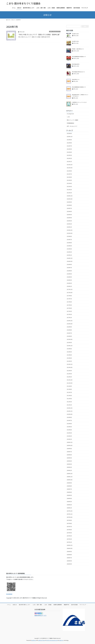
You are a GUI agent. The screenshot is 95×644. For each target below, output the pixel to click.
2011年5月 (69, 395)
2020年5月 (69, 215)
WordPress (34, 640)
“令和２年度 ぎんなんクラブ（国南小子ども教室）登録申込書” (39, 35)
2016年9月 (69, 327)
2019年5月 (69, 246)
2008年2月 (69, 505)
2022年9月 (69, 143)
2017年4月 (69, 308)
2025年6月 (69, 133)
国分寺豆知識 (74, 605)
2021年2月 (69, 190)
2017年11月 (70, 289)
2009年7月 (69, 452)
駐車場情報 (9, 594)
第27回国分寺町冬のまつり (79, 72)
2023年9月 (69, 140)
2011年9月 (69, 386)
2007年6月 (69, 530)
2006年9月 (69, 552)
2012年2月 (69, 377)
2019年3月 (69, 252)
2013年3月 (69, 361)
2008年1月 (69, 508)
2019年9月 (69, 236)
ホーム (9, 605)
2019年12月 (70, 230)
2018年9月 (69, 264)
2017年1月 (69, 318)
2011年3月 (69, 402)
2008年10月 (70, 480)
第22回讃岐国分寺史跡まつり (79, 57)
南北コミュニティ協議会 (72, 120)
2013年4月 (69, 358)
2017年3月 (69, 311)
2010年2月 (69, 436)
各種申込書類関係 (58, 605)
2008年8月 (69, 486)
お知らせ (15, 605)
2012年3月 (69, 374)
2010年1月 (69, 439)
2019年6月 (69, 243)
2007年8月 (69, 523)
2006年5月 (69, 561)
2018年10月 (70, 261)
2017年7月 (69, 299)
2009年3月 (69, 464)
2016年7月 (69, 333)
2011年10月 (70, 383)
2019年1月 (69, 255)
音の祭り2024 (75, 41)
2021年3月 (69, 186)
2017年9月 (69, 296)
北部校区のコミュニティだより (79, 102)
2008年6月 (69, 492)
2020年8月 (69, 205)
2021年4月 (69, 183)
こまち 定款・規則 (37, 605)
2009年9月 (69, 449)
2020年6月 (69, 211)
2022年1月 (69, 162)
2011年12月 (70, 380)
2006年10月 (70, 548)
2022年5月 (69, 149)
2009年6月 (69, 455)
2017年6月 (69, 302)
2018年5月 (69, 274)
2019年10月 (70, 233)
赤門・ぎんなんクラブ (55, 32)
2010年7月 (69, 420)
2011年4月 (69, 399)
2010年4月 (69, 430)
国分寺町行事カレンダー (25, 605)
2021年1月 (69, 193)
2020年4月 (69, 218)
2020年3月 (69, 221)
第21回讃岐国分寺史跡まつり (79, 87)
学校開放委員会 (70, 123)
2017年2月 (69, 314)
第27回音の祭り (76, 64)
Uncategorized (70, 114)
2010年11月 (70, 411)
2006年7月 (69, 558)
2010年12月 (70, 408)
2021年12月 (70, 165)
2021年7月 (69, 174)
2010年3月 (69, 433)
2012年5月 (69, 371)
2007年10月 (70, 517)
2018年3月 (69, 280)
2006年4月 (69, 564)
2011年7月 (69, 392)
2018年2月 (69, 283)
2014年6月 (69, 349)
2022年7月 (69, 146)
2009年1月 (69, 470)
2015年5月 (69, 342)
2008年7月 (69, 489)
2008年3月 (69, 502)
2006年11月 (70, 545)
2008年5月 (69, 495)
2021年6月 (69, 177)
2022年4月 (69, 152)
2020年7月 (69, 208)
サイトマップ (83, 605)
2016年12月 (70, 321)
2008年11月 (70, 477)
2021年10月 (70, 168)
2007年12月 (70, 511)
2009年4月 (69, 461)
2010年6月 (69, 424)
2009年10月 (70, 445)
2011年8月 (69, 389)
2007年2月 (69, 539)
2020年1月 (69, 227)
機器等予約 (66, 605)
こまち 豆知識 (48, 605)
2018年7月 (69, 268)
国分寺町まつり (76, 79)
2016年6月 (69, 336)
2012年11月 (70, 364)
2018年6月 (69, 271)
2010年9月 (69, 417)
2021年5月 (69, 180)
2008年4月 (69, 498)
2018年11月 (70, 258)
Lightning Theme (42, 640)
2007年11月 (70, 514)
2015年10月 (70, 339)
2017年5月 (69, 305)
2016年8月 (69, 330)
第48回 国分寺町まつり (78, 49)
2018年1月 (69, 286)
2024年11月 (70, 137)
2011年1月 (69, 405)
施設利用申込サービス (40, 615)
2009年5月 (69, 458)
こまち (68, 117)
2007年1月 (69, 542)
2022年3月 (69, 155)
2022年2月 (69, 158)
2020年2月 (69, 224)
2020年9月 (69, 202)
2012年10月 (70, 367)
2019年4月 (69, 249)
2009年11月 (70, 442)
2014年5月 (69, 352)
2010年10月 (70, 414)
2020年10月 (70, 199)
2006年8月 (69, 555)
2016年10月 (70, 324)
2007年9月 (69, 520)
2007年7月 (69, 527)
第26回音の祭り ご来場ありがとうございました (80, 95)
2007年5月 (69, 533)
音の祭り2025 (75, 34)
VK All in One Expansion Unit (52, 640)
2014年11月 (70, 346)
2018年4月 (69, 277)
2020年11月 (70, 196)
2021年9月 (69, 171)
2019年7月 (69, 240)
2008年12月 (70, 474)
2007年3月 (69, 536)
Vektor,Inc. (61, 640)
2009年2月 (69, 467)
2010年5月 (69, 427)
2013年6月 (69, 355)
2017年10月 (70, 293)
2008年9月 (69, 483)
